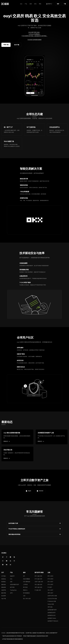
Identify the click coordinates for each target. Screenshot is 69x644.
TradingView (13, 590)
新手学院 (12, 587)
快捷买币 (12, 576)
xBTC (11, 593)
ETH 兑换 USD (38, 579)
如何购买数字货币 (52, 610)
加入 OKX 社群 (27, 599)
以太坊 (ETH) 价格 (52, 599)
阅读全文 (7, 441)
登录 (58, 4)
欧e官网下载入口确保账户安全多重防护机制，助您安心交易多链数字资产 (42, 633)
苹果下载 (6, 45)
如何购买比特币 (52, 613)
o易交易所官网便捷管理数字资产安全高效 (15, 633)
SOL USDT (50, 590)
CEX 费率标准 (27, 582)
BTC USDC (50, 576)
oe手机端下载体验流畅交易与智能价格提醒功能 (12, 639)
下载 (65, 4)
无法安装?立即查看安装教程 (34, 40)
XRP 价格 (50, 607)
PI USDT (50, 587)
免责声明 (4, 590)
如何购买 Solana (52, 618)
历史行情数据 (26, 579)
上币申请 (25, 584)
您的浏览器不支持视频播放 (34, 76)
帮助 (40, 4)
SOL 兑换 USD (38, 584)
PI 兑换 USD (38, 590)
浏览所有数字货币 (14, 584)
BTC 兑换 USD (38, 576)
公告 (24, 596)
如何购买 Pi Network (53, 621)
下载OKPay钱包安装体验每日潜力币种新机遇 (12, 636)
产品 (26, 4)
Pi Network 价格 (52, 601)
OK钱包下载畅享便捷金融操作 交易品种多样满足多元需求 (36, 636)
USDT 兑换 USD (39, 582)
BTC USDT (50, 582)
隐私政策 (4, 587)
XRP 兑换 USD (38, 587)
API (24, 576)
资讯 (35, 4)
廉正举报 (4, 593)
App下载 (4, 599)
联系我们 (4, 582)
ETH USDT (50, 584)
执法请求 (4, 596)
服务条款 (4, 584)
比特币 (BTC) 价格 (52, 596)
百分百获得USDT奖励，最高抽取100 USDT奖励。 (35, 36)
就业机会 (4, 579)
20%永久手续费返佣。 (35, 34)
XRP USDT (50, 593)
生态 (21, 4)
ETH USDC (50, 579)
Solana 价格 (51, 604)
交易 (11, 582)
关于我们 (4, 576)
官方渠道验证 (26, 593)
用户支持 (25, 587)
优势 (31, 4)
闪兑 (11, 579)
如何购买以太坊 (52, 615)
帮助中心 (25, 590)
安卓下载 (17, 45)
